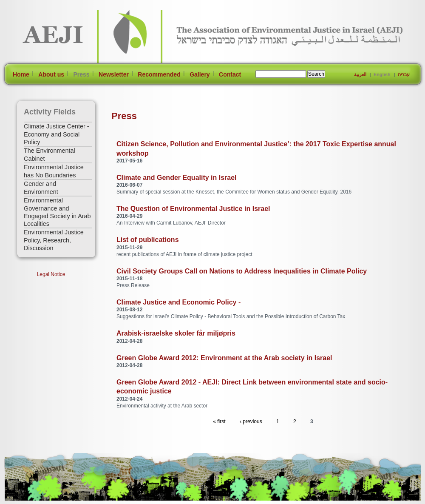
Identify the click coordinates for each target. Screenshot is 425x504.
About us (51, 74)
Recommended (159, 74)
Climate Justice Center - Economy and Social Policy (57, 134)
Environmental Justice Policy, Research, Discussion (54, 240)
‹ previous (251, 421)
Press (81, 74)
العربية (360, 74)
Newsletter (114, 74)
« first (219, 421)
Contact (230, 74)
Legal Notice (51, 274)
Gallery (200, 74)
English (382, 74)
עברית (404, 74)
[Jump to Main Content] (31, 500)
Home (21, 74)
